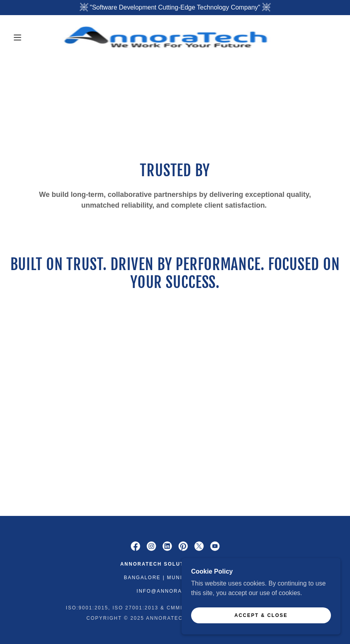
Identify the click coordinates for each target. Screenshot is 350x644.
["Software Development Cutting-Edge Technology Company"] (175, 8)
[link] (166, 37)
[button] (17, 37)
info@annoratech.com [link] (175, 591)
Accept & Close (261, 632)
